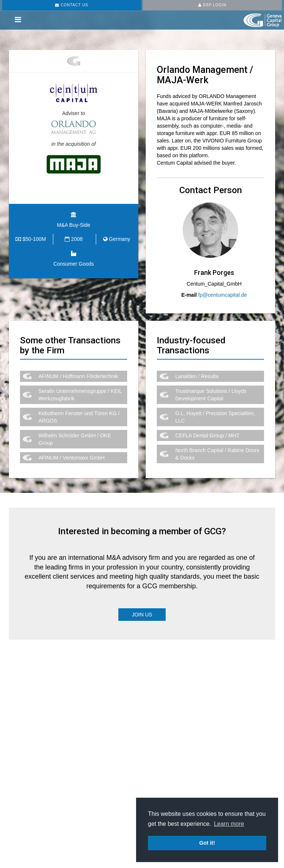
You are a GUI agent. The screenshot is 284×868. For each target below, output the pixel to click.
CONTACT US (72, 5)
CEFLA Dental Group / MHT (207, 435)
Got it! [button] (207, 843)
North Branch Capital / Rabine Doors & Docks (217, 454)
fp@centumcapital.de (223, 295)
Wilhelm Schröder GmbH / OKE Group (75, 439)
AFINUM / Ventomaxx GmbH (72, 458)
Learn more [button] (229, 824)
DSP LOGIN (212, 5)
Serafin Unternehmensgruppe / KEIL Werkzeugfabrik (80, 395)
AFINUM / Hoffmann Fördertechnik (78, 376)
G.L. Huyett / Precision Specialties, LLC (215, 417)
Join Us (142, 615)
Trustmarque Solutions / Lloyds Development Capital (211, 395)
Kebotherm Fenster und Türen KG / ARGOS (79, 417)
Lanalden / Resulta (197, 376)
